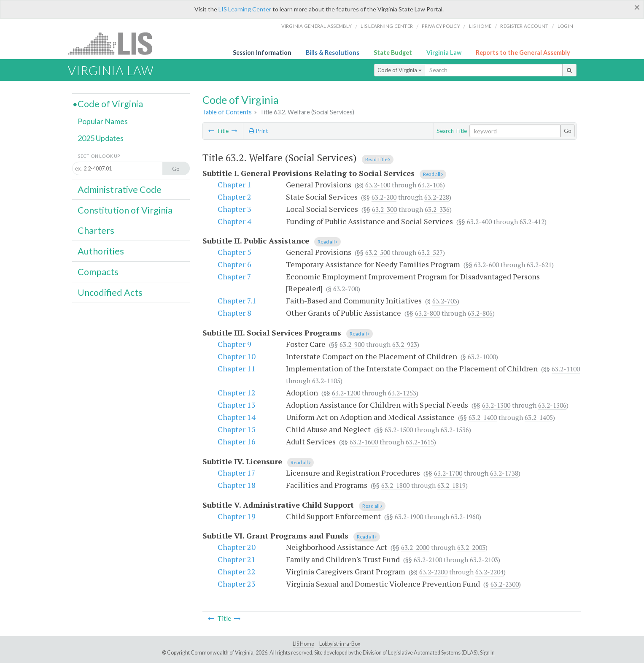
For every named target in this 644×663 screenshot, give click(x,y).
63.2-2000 (415, 547)
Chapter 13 (237, 405)
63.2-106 (430, 185)
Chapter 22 (237, 571)
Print (258, 131)
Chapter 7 (234, 276)
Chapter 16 (237, 441)
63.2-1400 (483, 417)
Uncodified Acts (110, 292)
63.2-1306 (552, 405)
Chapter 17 (237, 473)
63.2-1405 (539, 417)
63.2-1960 (465, 517)
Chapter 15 (237, 429)
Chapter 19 (237, 516)
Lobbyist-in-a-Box (340, 644)
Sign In (487, 653)
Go (568, 131)
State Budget (393, 53)
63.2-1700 (448, 473)
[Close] (637, 7)
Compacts (98, 272)
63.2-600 (486, 265)
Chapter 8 (234, 313)
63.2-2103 (484, 560)
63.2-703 (445, 301)
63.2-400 (479, 222)
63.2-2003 (471, 547)
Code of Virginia (400, 70)
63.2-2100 (428, 560)
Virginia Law (444, 53)
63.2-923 (405, 344)
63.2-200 (384, 197)
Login (565, 26)
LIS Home (303, 644)
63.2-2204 (489, 572)
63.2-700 (346, 289)
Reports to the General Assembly (523, 53)
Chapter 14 (237, 417)
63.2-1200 (346, 393)
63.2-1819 (451, 485)
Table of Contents (227, 112)
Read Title (378, 159)
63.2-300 (384, 209)
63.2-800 (427, 313)
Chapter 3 (234, 209)
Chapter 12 (237, 392)
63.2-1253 (402, 393)
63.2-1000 (482, 357)
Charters (96, 230)
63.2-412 (532, 222)
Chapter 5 (234, 252)
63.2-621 (539, 265)
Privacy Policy (441, 26)
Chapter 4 (234, 221)
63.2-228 (437, 197)
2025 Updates (101, 138)
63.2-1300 (496, 405)
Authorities (101, 251)
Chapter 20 (237, 547)
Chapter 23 (237, 584)
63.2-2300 (505, 584)
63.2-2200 (433, 572)
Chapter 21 (237, 559)
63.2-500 (378, 252)
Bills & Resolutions (333, 53)
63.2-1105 (326, 381)
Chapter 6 (234, 264)
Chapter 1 (234, 184)
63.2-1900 (409, 517)
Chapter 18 (237, 485)
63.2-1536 (455, 430)
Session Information (262, 53)
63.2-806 (480, 313)
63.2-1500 (399, 430)
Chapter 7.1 (237, 300)
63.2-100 (378, 185)
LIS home (480, 26)
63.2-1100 (566, 369)
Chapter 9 (234, 344)
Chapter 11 (237, 368)
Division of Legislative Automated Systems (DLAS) (420, 653)
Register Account (524, 26)
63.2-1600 (364, 442)
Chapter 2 (234, 197)
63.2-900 (352, 344)
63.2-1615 (420, 442)
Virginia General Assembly (317, 26)
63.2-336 (437, 209)
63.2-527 (430, 252)
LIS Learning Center (245, 9)
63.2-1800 (395, 485)
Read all (433, 174)
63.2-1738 (504, 473)
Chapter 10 (237, 356)
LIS (115, 43)
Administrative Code (120, 189)
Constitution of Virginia (125, 210)
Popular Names (103, 121)
